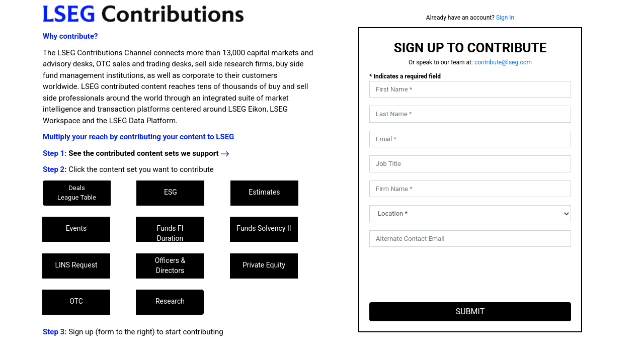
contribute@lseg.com (503, 62)
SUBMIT (470, 311)
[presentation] (446, 275)
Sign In (505, 18)
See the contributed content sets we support (149, 153)
